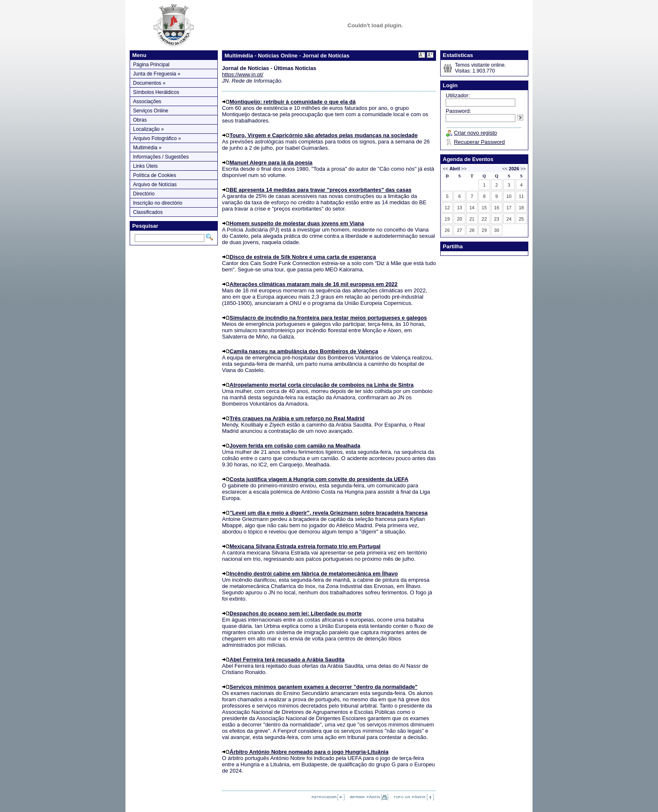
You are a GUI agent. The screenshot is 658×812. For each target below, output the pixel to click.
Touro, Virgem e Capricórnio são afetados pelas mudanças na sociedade (324, 135)
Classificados (148, 212)
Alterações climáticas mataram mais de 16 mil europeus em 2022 (313, 284)
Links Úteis (145, 166)
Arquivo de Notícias (155, 185)
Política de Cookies (155, 175)
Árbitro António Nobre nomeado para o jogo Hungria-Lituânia (309, 752)
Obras (140, 120)
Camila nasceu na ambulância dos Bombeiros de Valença (304, 351)
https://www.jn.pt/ (243, 74)
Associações (147, 101)
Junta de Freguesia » (157, 74)
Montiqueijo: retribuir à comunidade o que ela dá (292, 102)
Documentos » (149, 83)
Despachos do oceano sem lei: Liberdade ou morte (296, 613)
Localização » (148, 129)
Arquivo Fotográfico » (157, 138)
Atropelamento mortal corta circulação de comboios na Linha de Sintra (321, 385)
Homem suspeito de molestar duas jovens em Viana (297, 223)
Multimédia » (147, 148)
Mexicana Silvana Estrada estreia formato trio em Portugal (305, 546)
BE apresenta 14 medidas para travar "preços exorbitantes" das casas (321, 190)
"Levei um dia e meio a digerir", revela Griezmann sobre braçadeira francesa (329, 513)
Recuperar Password (479, 142)
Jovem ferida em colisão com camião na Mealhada (295, 446)
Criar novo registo (476, 133)
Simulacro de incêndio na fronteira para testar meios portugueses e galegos (328, 318)
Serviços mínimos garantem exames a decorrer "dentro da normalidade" (324, 687)
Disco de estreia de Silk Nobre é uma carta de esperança (303, 257)
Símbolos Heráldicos (156, 92)
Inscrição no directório (158, 203)
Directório (144, 194)
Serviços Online (151, 111)
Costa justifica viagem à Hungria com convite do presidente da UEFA (319, 479)
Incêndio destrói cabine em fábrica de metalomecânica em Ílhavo (314, 574)
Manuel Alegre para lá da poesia (271, 163)
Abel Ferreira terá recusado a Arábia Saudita (287, 660)
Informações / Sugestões (161, 157)
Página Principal (151, 65)
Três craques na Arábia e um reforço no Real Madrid (297, 418)
